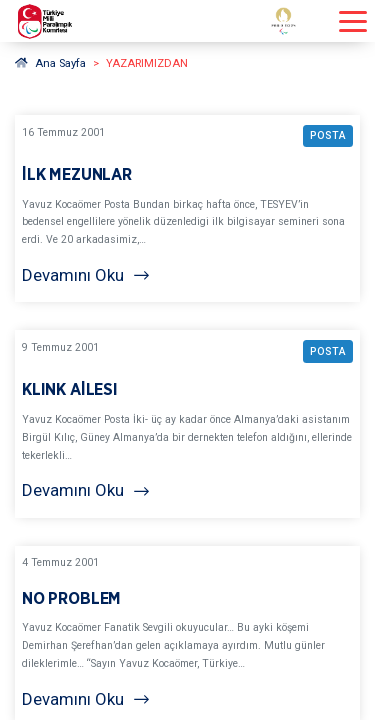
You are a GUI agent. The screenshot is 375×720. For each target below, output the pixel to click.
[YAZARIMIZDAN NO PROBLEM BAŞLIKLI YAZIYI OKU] (187, 636)
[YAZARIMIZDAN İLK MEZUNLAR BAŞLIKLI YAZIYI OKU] (187, 208)
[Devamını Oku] (187, 275)
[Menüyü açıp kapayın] (353, 21)
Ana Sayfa (50, 63)
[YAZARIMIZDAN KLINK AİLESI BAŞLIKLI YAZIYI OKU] (187, 423)
